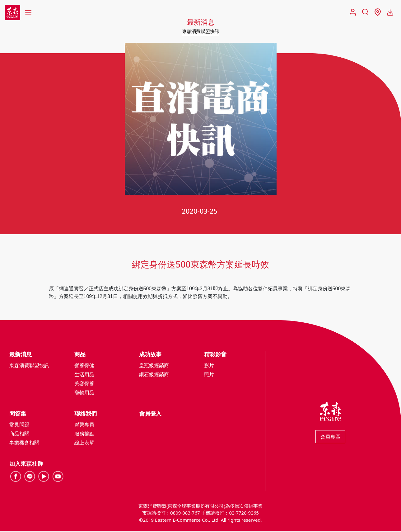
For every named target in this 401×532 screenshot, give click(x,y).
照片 (209, 375)
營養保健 (84, 366)
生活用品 (84, 375)
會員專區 (330, 437)
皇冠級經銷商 (154, 366)
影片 (209, 366)
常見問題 (19, 425)
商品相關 (19, 434)
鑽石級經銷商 (154, 375)
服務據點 (84, 434)
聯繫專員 (84, 425)
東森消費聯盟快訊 (201, 31)
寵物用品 (84, 393)
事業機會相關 (24, 443)
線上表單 (84, 443)
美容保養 (84, 384)
